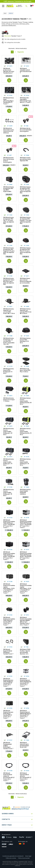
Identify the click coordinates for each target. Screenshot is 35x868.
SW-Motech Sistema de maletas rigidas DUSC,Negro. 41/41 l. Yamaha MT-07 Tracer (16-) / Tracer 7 (26, 588)
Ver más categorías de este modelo (15, 39)
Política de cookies (11, 858)
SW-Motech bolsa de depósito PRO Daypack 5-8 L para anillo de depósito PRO (9, 251)
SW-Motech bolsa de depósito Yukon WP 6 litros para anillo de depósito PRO (9, 281)
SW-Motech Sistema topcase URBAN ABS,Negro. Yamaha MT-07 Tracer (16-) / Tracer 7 (26, 714)
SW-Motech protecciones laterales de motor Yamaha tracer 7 (9, 71)
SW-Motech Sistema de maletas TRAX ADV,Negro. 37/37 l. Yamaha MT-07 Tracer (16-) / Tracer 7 (9, 524)
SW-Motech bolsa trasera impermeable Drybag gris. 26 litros (25, 462)
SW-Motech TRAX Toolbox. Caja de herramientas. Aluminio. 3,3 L (25, 652)
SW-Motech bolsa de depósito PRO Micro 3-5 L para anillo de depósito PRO (25, 251)
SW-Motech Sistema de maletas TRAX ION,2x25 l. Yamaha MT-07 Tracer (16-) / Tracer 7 (9, 621)
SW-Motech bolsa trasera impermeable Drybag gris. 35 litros (8, 462)
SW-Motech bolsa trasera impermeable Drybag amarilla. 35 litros (26, 432)
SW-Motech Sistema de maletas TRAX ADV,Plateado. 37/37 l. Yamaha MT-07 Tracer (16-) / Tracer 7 (26, 524)
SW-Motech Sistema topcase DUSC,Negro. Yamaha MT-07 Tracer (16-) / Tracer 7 (8, 714)
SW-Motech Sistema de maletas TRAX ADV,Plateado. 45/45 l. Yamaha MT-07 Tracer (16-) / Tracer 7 (26, 556)
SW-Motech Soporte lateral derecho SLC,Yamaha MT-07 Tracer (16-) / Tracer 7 (26, 777)
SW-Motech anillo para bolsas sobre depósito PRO (25, 159)
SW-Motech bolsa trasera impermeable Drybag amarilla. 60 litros (26, 401)
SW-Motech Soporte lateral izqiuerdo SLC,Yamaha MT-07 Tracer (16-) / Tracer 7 (9, 777)
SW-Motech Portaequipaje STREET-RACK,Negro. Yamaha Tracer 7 (8, 746)
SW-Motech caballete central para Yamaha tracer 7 (26, 71)
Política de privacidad (24, 858)
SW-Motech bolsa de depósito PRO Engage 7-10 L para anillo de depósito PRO (26, 220)
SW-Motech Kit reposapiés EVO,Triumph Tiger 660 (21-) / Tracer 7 (26, 100)
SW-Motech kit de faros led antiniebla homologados (26, 130)
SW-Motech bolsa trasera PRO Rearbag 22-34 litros (25, 341)
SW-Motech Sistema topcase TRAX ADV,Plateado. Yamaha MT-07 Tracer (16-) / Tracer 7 (26, 682)
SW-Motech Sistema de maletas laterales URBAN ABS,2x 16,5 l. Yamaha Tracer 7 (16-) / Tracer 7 (26, 621)
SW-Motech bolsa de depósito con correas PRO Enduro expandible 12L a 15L (9, 341)
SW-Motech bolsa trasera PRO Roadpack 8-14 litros (8, 371)
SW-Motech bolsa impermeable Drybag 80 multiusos (25, 492)
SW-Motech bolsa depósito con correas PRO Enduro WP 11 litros (9, 311)
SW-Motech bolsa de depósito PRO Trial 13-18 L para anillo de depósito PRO (25, 190)
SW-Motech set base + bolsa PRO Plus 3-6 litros (25, 370)
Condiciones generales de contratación (13, 856)
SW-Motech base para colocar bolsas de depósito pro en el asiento (26, 281)
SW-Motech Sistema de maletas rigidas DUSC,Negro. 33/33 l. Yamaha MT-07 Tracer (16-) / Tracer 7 (9, 588)
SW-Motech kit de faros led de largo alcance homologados (9, 160)
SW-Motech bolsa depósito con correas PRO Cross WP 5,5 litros (26, 311)
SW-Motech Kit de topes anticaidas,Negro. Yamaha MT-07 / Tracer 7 (9, 101)
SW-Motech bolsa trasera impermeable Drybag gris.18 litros (8, 493)
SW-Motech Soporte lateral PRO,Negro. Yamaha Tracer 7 (8, 652)
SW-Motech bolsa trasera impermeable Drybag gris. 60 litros (8, 432)
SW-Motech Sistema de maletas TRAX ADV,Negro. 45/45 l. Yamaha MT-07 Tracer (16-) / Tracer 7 (9, 556)
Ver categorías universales (12, 42)
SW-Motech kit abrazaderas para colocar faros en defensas (9, 131)
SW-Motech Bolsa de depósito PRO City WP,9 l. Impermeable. (8, 189)
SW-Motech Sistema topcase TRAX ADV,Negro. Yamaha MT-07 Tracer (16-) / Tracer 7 (8, 682)
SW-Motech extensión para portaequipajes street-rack (24, 745)
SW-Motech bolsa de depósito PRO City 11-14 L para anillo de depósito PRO (9, 220)
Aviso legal (28, 856)
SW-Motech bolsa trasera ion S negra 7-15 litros (9, 400)
